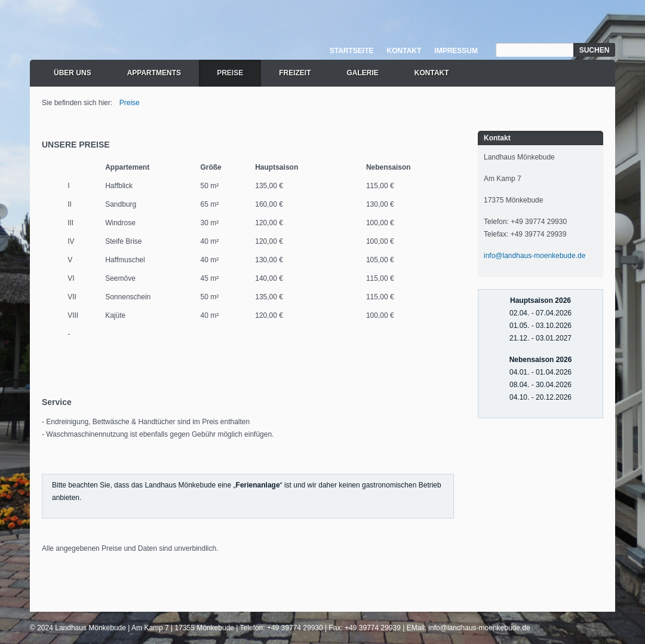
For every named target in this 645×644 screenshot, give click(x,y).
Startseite (352, 51)
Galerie (362, 73)
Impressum (456, 51)
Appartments (154, 73)
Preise (230, 73)
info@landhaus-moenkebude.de (535, 256)
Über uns (73, 73)
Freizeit (295, 73)
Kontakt (404, 51)
